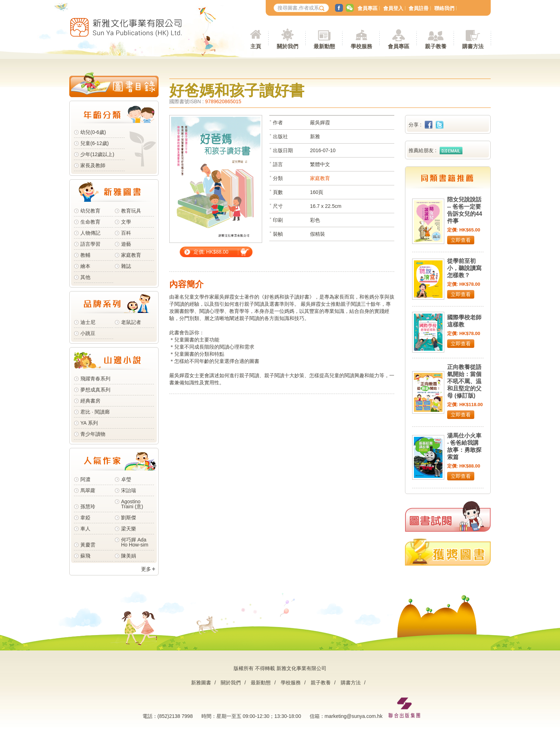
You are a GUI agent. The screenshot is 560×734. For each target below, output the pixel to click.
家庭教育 (131, 255)
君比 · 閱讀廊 (95, 412)
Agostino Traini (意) (132, 504)
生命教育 (90, 222)
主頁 (256, 46)
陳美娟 (129, 556)
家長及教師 (93, 165)
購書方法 (351, 683)
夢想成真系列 (95, 390)
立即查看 (461, 240)
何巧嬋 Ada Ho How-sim (135, 542)
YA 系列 (89, 423)
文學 (126, 222)
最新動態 (261, 683)
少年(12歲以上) (97, 154)
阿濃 (85, 479)
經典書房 (90, 401)
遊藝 (126, 244)
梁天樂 (129, 529)
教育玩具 (131, 211)
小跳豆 (88, 333)
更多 (146, 569)
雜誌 (126, 266)
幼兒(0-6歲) (93, 132)
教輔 (85, 255)
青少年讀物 (93, 434)
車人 (85, 529)
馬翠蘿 (88, 490)
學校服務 (361, 46)
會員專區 (367, 8)
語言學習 (90, 244)
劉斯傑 (129, 518)
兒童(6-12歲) (96, 143)
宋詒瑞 (129, 490)
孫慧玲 (88, 506)
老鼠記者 (131, 322)
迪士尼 (88, 322)
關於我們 (231, 683)
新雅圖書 (201, 683)
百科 (126, 233)
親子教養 (321, 683)
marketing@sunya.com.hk (354, 716)
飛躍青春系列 (95, 379)
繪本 (85, 266)
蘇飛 (85, 556)
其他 (85, 277)
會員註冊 (419, 8)
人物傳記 (90, 233)
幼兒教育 (90, 211)
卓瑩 (126, 479)
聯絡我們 (444, 8)
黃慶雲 (88, 545)
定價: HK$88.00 (211, 252)
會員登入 (393, 8)
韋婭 (85, 518)
